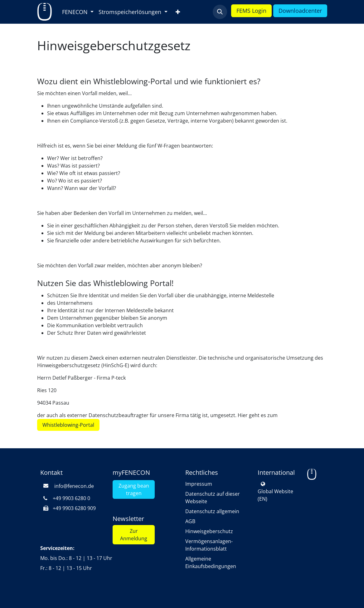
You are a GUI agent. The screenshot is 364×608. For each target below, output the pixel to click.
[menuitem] (78, 12)
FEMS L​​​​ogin (251, 11)
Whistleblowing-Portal (68, 425)
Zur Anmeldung (134, 535)
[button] (220, 12)
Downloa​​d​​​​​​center (300, 11)
